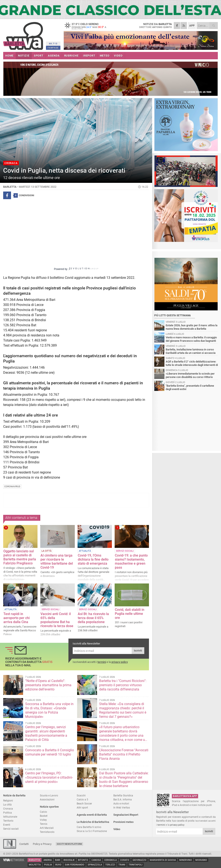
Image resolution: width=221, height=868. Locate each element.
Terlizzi (110, 865)
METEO (105, 56)
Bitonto (83, 860)
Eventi (7, 825)
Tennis (44, 824)
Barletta (34, 860)
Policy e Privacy (42, 844)
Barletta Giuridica (123, 795)
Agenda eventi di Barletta (92, 815)
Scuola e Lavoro (49, 795)
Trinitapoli (136, 865)
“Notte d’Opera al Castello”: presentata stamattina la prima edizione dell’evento (48, 685)
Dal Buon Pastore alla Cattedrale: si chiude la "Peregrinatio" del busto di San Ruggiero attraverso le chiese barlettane (124, 780)
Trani (122, 865)
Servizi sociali (11, 829)
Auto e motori (121, 803)
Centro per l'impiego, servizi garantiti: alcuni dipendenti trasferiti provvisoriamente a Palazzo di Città (46, 733)
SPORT (39, 56)
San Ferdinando (75, 865)
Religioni (8, 801)
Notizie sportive (49, 807)
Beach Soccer (84, 803)
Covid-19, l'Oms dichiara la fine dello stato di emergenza (93, 559)
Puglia (48, 865)
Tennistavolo (47, 832)
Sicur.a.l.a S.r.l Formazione (92, 831)
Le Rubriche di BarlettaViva (93, 822)
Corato (125, 860)
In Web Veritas (122, 808)
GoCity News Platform (69, 844)
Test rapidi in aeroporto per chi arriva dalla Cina (17, 618)
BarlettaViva (24, 34)
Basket (44, 816)
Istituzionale (10, 817)
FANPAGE (53, 48)
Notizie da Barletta (14, 795)
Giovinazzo (140, 860)
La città (7, 805)
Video (117, 829)
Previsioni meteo (123, 822)
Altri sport (82, 808)
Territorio (8, 821)
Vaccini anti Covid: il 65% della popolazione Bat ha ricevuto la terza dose (57, 620)
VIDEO (118, 56)
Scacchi (81, 795)
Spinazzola (95, 865)
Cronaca (8, 809)
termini (102, 662)
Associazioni (47, 799)
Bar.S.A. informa (123, 799)
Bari (58, 860)
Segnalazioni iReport (126, 815)
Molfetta (35, 865)
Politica (8, 813)
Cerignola (110, 860)
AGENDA (54, 56)
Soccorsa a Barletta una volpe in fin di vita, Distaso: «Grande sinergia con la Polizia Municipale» (49, 710)
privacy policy (120, 662)
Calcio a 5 (82, 799)
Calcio (43, 812)
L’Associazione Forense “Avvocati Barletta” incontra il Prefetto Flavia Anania (124, 754)
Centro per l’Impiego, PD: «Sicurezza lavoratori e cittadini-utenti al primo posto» (49, 777)
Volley (43, 820)
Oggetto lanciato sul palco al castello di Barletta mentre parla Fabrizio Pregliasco (20, 557)
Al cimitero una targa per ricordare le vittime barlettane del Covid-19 (57, 561)
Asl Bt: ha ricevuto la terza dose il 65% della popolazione (93, 618)
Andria (48, 860)
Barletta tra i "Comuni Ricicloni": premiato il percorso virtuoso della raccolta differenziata (123, 685)
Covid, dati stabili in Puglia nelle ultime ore (130, 614)
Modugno (201, 860)
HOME (9, 56)
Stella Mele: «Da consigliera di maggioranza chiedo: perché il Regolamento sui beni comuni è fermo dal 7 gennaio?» (123, 710)
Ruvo (58, 865)
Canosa (96, 860)
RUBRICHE (71, 56)
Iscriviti (138, 651)
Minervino (186, 860)
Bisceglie (69, 860)
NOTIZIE (24, 56)
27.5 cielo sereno (90, 27)
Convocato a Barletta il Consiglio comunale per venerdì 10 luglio (50, 752)
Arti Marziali (47, 828)
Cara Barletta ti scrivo (89, 827)
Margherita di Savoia (163, 860)
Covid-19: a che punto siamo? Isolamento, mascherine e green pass (131, 561)
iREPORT (89, 56)
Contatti (24, 844)
